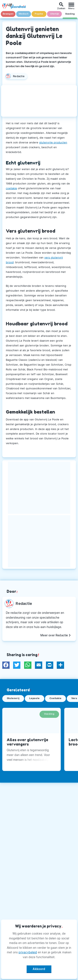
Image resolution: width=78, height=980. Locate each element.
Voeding (70, 14)
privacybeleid (28, 952)
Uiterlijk (55, 14)
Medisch (24, 14)
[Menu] (71, 6)
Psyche (39, 14)
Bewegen (8, 14)
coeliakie (11, 188)
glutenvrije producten (53, 142)
